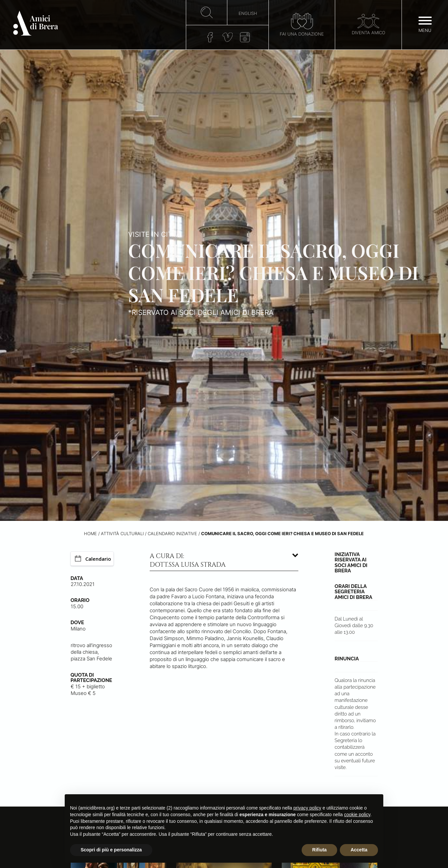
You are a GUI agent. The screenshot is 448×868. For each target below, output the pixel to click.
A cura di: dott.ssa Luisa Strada (188, 560)
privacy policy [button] (307, 808)
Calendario (93, 559)
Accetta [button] (359, 850)
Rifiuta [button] (320, 850)
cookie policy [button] (357, 815)
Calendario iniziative (172, 534)
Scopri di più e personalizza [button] (111, 850)
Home (90, 534)
